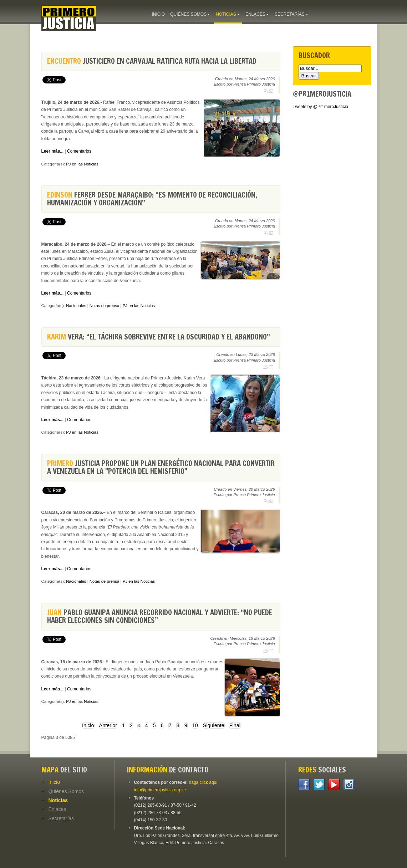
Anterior (108, 725)
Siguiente (214, 725)
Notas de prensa (105, 306)
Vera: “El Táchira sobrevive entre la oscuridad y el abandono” (159, 337)
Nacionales (76, 306)
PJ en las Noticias (82, 164)
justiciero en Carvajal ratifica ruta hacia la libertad (152, 61)
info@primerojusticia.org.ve (160, 790)
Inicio (88, 725)
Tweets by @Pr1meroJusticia (321, 107)
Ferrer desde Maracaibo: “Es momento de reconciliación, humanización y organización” (152, 199)
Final (235, 725)
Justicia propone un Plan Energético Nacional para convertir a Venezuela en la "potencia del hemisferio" (161, 467)
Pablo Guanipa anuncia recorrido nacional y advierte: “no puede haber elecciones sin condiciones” (160, 616)
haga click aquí (203, 782)
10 (195, 725)
